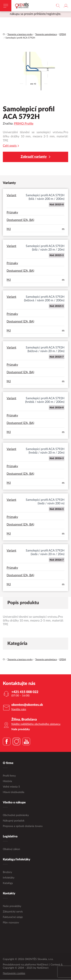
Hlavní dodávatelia (14, 792)
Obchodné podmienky (16, 815)
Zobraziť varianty (35, 157)
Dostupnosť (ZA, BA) (20, 220)
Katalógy (8, 883)
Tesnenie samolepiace (46, 35)
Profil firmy (9, 776)
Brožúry (7, 872)
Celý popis (11, 146)
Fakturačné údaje (13, 917)
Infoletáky (9, 878)
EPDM (63, 35)
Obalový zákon (11, 849)
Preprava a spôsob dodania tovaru (23, 826)
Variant (11, 195)
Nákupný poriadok (14, 821)
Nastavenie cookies (14, 974)
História (7, 782)
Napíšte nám (19, 710)
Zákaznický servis (13, 912)
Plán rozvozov (11, 923)
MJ (9, 229)
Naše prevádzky (12, 906)
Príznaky (12, 213)
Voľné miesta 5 (11, 787)
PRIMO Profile (24, 124)
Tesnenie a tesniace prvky (20, 35)
